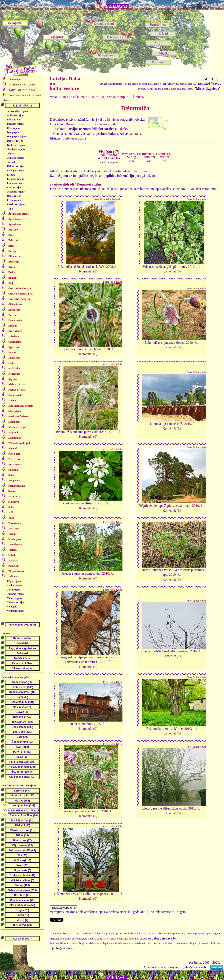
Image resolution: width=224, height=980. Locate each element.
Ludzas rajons (15, 187)
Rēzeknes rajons (16, 204)
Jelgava (11, 154)
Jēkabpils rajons (16, 149)
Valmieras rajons (16, 602)
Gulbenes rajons (16, 145)
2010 (191, 267)
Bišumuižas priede (104, 124)
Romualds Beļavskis (111, 199)
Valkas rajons (14, 598)
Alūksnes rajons (16, 115)
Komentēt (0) (88, 271)
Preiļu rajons (14, 200)
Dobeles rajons (15, 141)
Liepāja (11, 175)
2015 (102, 662)
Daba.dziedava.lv (25, 95)
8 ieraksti (136, 134)
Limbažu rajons (16, 183)
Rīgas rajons (14, 581)
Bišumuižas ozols (78, 124)
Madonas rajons (16, 192)
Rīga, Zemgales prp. (112, 97)
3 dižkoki (124, 129)
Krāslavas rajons (16, 166)
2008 (110, 267)
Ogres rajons (14, 196)
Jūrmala (12, 162)
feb (164, 161)
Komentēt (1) (88, 667)
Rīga (10, 209)
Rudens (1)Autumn (149, 155)
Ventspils (12, 607)
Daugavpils (13, 132)
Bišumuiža (136, 97)
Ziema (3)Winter (165, 155)
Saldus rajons (14, 585)
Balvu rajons (14, 120)
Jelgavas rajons (15, 158)
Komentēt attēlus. (89, 184)
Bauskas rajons (15, 124)
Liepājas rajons (15, 179)
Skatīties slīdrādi (62, 184)
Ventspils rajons (16, 611)
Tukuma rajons (15, 594)
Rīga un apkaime (73, 97)
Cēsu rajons (13, 128)
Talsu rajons (14, 590)
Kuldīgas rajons (16, 170)
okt (149, 161)
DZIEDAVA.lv (118, 6)
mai (131, 161)
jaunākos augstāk (109, 162)
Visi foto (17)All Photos (109, 155)
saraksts (22, 85)
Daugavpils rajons (17, 137)
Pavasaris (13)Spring (131, 155)
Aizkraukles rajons (17, 111)
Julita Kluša (200, 199)
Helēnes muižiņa (75, 138)
